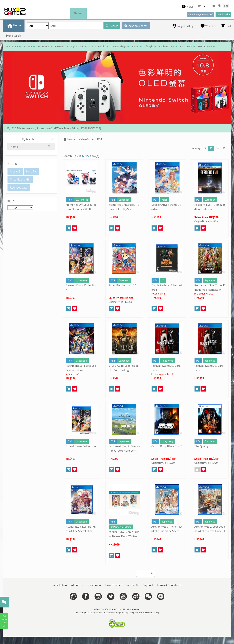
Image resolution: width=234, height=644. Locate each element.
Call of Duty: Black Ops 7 (166, 446)
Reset (52, 139)
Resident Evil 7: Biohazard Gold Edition (210, 207)
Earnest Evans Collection (81, 287)
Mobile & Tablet (167, 46)
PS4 (99, 139)
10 (205, 148)
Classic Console (97, 46)
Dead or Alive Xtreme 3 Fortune (166, 207)
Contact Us (132, 585)
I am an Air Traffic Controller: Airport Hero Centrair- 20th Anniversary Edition (124, 449)
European (210, 200)
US (163, 280)
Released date (19, 187)
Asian (165, 200)
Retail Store (60, 585)
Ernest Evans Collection (81, 446)
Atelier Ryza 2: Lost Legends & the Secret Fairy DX (210, 529)
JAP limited (82, 200)
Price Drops (43, 46)
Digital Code (77, 46)
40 (224, 148)
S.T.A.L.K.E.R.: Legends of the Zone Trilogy (123, 368)
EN (226, 6)
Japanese (124, 200)
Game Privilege (118, 46)
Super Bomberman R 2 (123, 285)
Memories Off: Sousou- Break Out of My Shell (81, 207)
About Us (77, 585)
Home (69, 139)
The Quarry (201, 446)
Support (148, 585)
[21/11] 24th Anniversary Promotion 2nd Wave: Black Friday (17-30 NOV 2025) (53, 128)
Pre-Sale (28, 46)
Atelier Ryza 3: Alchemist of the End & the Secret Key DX (167, 529)
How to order (114, 585)
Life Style (149, 46)
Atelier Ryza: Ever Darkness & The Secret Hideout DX (81, 529)
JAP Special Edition (121, 527)
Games (78, 13)
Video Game (12, 46)
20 (211, 148)
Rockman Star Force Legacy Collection (81, 368)
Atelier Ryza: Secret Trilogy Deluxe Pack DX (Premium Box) (124, 534)
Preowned (60, 46)
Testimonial (94, 585)
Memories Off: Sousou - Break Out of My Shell (124, 207)
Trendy (135, 46)
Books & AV (186, 46)
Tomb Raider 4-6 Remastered (167, 287)
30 (217, 148)
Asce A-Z (15, 171)
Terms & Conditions (169, 585)
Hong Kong (168, 361)
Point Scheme (205, 46)
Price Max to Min (20, 179)
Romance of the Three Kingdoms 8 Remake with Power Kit (210, 288)
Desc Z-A (31, 171)
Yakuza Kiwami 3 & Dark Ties (166, 368)
